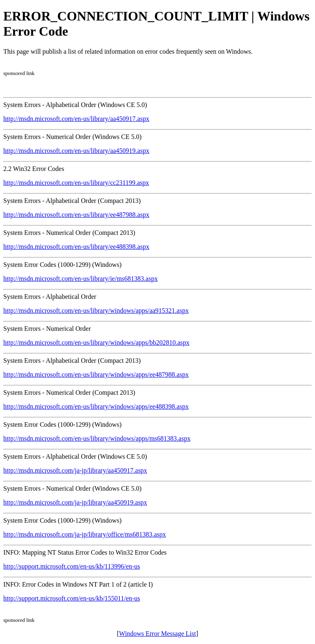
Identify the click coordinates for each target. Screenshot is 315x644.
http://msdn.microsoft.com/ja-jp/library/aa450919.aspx (75, 502)
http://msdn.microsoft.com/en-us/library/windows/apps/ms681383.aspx (97, 438)
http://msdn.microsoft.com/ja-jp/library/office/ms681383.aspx (85, 534)
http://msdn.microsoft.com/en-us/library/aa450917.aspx (76, 119)
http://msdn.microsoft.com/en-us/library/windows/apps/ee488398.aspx (96, 406)
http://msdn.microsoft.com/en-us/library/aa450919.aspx (76, 151)
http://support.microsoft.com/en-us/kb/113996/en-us (72, 566)
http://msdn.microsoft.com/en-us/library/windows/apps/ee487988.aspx (96, 374)
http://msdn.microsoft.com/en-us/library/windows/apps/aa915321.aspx (96, 311)
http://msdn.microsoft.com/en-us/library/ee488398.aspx (76, 247)
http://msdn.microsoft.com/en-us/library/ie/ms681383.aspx (80, 279)
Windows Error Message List (157, 634)
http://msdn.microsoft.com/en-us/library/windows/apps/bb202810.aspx (96, 342)
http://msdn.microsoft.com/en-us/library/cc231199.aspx (76, 183)
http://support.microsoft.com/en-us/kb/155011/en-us (72, 598)
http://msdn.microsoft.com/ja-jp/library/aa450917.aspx (75, 470)
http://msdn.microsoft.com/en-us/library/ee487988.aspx (76, 215)
